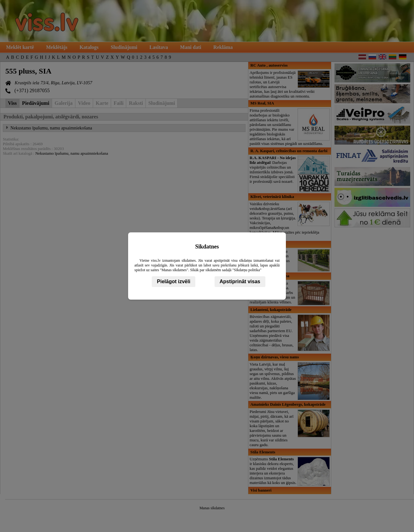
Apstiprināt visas (240, 281)
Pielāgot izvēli (174, 281)
